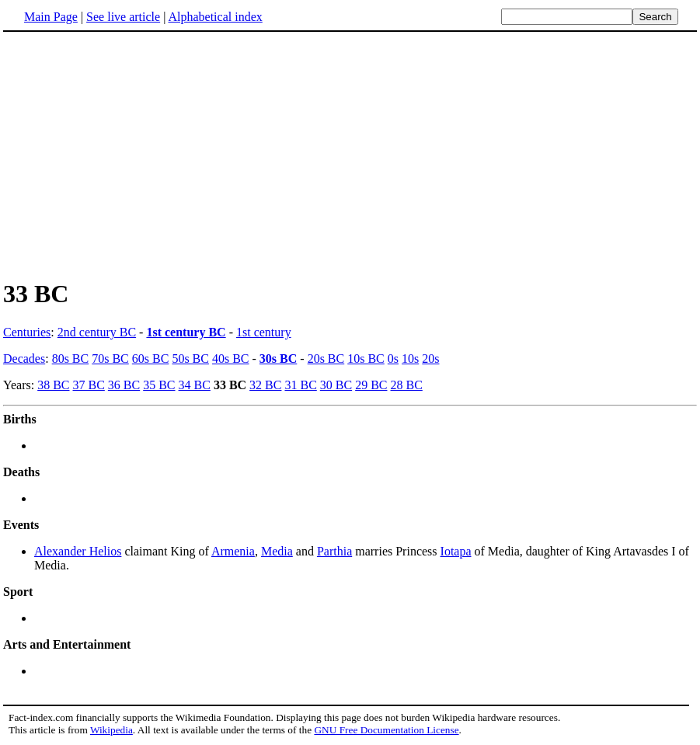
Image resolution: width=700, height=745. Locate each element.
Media (277, 551)
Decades (24, 359)
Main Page (51, 17)
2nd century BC (97, 332)
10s (410, 359)
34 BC (195, 385)
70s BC (110, 359)
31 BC (300, 385)
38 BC (53, 385)
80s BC (71, 359)
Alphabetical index (215, 17)
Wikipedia (111, 730)
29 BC (371, 385)
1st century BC (186, 332)
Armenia (233, 551)
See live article (123, 17)
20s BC (326, 359)
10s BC (366, 359)
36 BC (124, 385)
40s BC (231, 359)
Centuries (27, 332)
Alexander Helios (78, 551)
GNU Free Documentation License (386, 730)
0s (393, 359)
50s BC (190, 359)
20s (430, 359)
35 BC (159, 385)
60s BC (151, 359)
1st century (264, 332)
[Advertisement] (134, 155)
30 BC (336, 385)
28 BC (406, 385)
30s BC (278, 359)
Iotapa (456, 551)
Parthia (334, 551)
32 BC (265, 385)
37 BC (89, 385)
